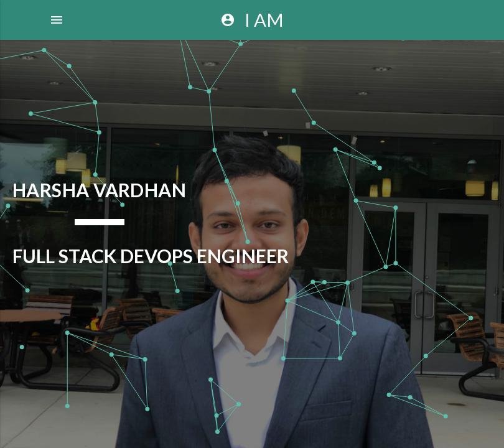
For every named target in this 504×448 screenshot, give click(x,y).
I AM (252, 20)
